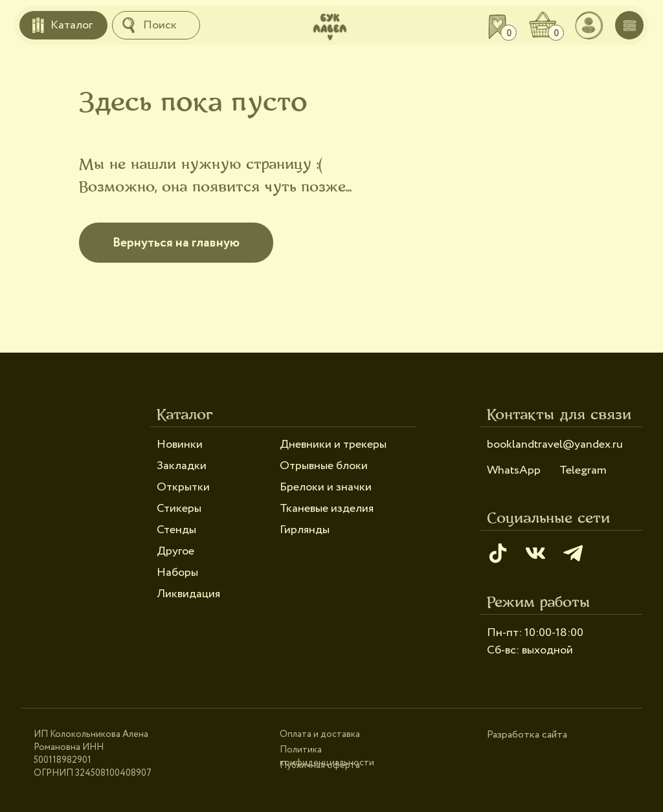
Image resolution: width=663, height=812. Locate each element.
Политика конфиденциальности (327, 756)
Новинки (180, 444)
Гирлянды (305, 530)
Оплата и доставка (320, 734)
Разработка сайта (527, 735)
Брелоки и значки (326, 487)
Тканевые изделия (327, 509)
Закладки (182, 466)
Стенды (176, 530)
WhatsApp (514, 470)
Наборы (177, 573)
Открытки (183, 487)
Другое (175, 551)
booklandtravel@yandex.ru (555, 444)
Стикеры (179, 509)
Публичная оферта (320, 765)
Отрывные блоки (324, 466)
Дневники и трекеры (333, 444)
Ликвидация (188, 594)
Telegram (583, 470)
